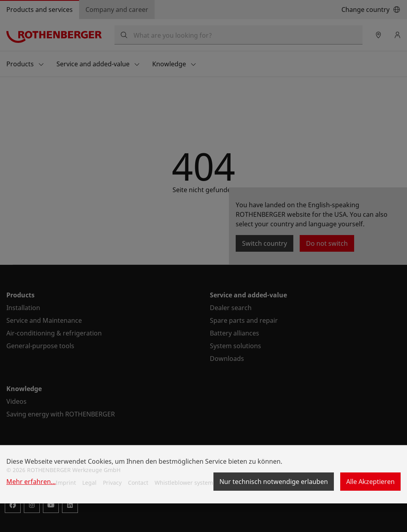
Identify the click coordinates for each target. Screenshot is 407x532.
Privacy (112, 483)
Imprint (66, 483)
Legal (89, 483)
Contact (138, 483)
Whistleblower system (184, 483)
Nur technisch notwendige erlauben (274, 482)
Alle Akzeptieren (370, 482)
